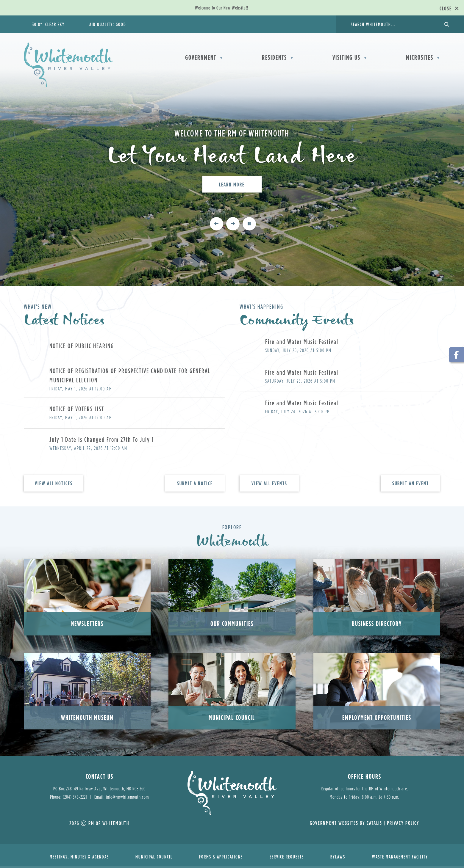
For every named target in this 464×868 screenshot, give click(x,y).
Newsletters (87, 625)
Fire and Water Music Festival (302, 343)
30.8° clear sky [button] (48, 24)
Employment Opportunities (377, 719)
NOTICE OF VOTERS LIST (77, 411)
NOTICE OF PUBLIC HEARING (82, 347)
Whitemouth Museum (87, 719)
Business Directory (377, 625)
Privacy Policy (403, 825)
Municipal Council (232, 719)
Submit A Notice (195, 485)
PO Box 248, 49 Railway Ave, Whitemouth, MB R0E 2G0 (99, 790)
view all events (269, 485)
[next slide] (233, 225)
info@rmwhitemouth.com (127, 799)
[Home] (142, 57)
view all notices (54, 485)
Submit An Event (411, 485)
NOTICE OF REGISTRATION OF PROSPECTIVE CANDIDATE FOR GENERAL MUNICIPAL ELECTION (130, 377)
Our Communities (232, 625)
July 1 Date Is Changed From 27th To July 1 (102, 441)
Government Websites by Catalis (346, 825)
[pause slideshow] (249, 225)
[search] (393, 24)
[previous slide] (217, 225)
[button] (446, 24)
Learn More (232, 184)
